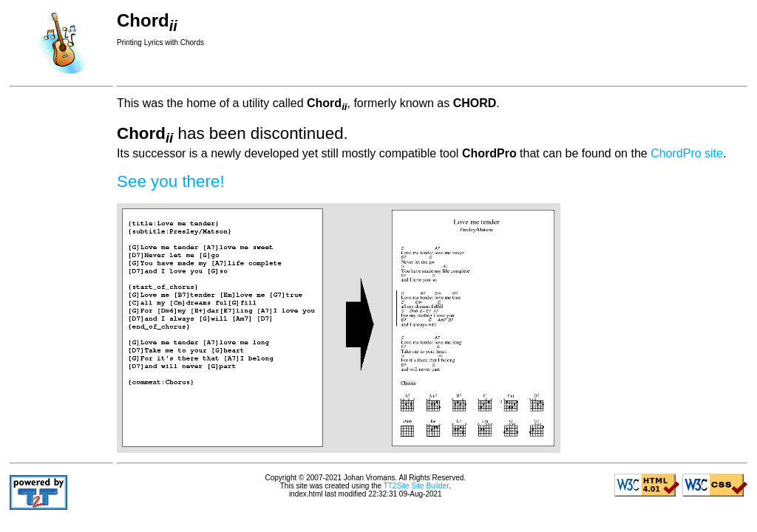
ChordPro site (687, 153)
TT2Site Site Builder (416, 486)
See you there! (171, 181)
